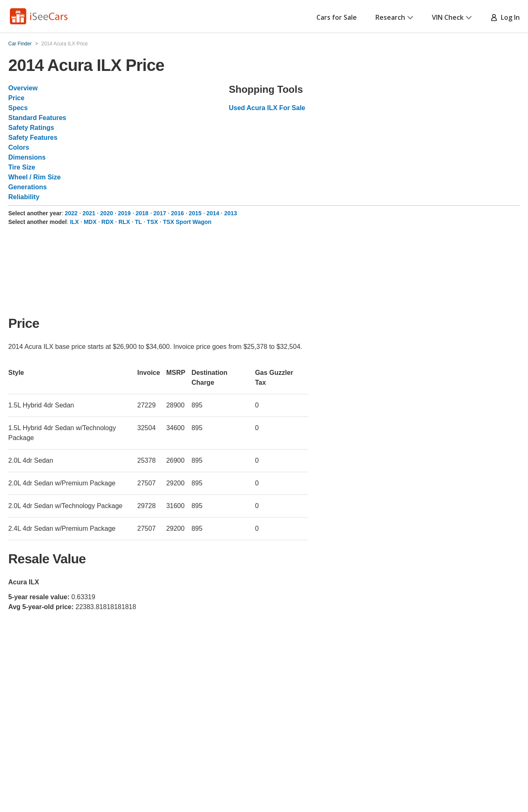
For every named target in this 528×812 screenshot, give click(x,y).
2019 (124, 213)
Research (394, 17)
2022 (71, 213)
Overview (23, 88)
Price (16, 98)
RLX (124, 222)
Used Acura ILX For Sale (267, 108)
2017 (160, 213)
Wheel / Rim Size (34, 177)
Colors (19, 147)
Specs (18, 108)
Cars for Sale (337, 17)
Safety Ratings (31, 128)
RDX (108, 222)
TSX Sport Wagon (187, 222)
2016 (178, 213)
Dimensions (27, 157)
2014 (213, 213)
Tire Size (22, 167)
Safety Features (33, 138)
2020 (107, 213)
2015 (195, 213)
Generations (27, 187)
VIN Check (452, 17)
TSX (152, 222)
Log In (505, 17)
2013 (230, 213)
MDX (90, 222)
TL (138, 222)
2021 (89, 213)
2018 (142, 213)
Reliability (24, 197)
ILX (74, 222)
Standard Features (37, 118)
